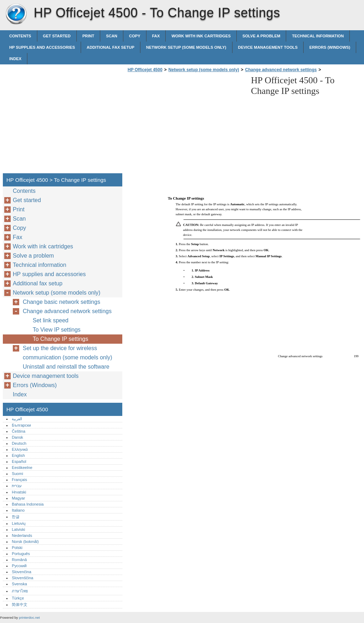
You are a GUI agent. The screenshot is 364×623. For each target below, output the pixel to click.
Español (19, 461)
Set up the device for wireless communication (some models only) (68, 353)
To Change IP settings (60, 339)
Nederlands (22, 535)
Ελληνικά (20, 449)
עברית (17, 486)
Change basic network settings (61, 302)
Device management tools (268, 47)
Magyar (18, 498)
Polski (17, 548)
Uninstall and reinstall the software (66, 367)
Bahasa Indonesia (28, 504)
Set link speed (51, 320)
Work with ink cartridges (201, 36)
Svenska (19, 584)
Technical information (318, 36)
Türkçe (18, 598)
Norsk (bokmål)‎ (25, 542)
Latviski (18, 529)
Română (19, 560)
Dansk (17, 437)
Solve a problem (261, 36)
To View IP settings (57, 330)
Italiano (18, 510)
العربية (17, 419)
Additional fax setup (111, 47)
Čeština (18, 431)
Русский (19, 566)
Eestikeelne (22, 468)
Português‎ (21, 554)
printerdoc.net (29, 617)
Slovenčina (22, 572)
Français (19, 480)
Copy (135, 36)
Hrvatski (19, 492)
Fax (156, 36)
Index (15, 59)
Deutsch (19, 443)
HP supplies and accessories (42, 47)
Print (89, 36)
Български (21, 425)
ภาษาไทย (20, 591)
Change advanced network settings (281, 70)
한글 (16, 517)
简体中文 (20, 604)
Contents (20, 36)
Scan (112, 36)
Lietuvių (19, 523)
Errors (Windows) (330, 47)
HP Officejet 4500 (16, 14)
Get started (57, 36)
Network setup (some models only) (186, 47)
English (18, 455)
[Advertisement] (186, 125)
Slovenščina (22, 578)
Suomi (17, 474)
